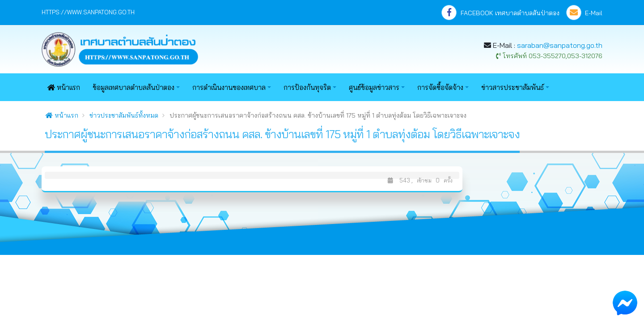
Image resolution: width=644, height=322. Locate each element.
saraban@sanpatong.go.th (560, 45)
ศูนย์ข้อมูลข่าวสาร (374, 87)
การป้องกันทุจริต (307, 87)
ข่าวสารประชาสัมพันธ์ (513, 87)
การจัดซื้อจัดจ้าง (440, 87)
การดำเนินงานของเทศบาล (229, 87)
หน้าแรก (64, 87)
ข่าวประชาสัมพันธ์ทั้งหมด (124, 115)
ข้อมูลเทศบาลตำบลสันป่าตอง (133, 87)
